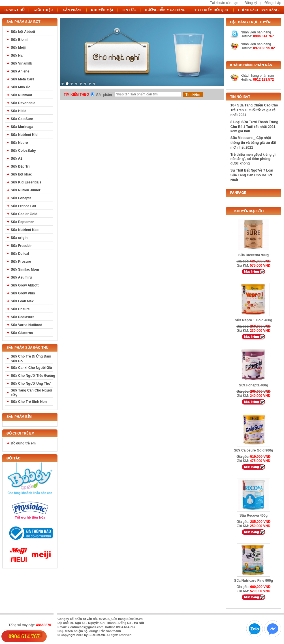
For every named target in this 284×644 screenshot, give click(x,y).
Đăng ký (251, 3)
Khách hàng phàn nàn (257, 76)
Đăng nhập (273, 3)
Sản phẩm (104, 95)
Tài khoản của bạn (224, 3)
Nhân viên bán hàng (256, 44)
